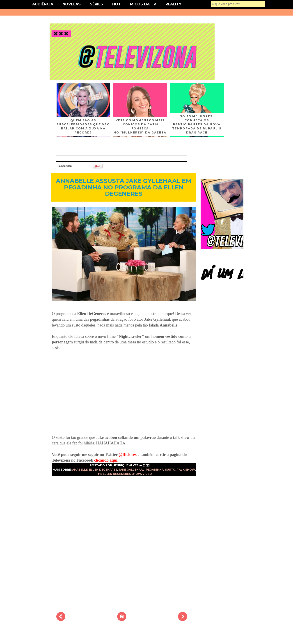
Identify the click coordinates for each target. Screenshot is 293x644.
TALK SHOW (186, 470)
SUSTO (170, 470)
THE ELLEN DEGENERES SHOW (119, 474)
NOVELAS (72, 4)
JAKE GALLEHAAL (132, 470)
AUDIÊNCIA (43, 4)
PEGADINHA (155, 470)
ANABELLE (80, 470)
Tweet (80, 166)
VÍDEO (147, 474)
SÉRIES (96, 4)
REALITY (173, 4)
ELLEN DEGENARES (103, 470)
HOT (117, 4)
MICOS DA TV (143, 4)
